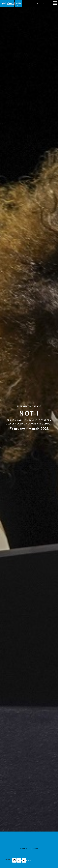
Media (35, 849)
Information (25, 849)
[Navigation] (55, 3)
